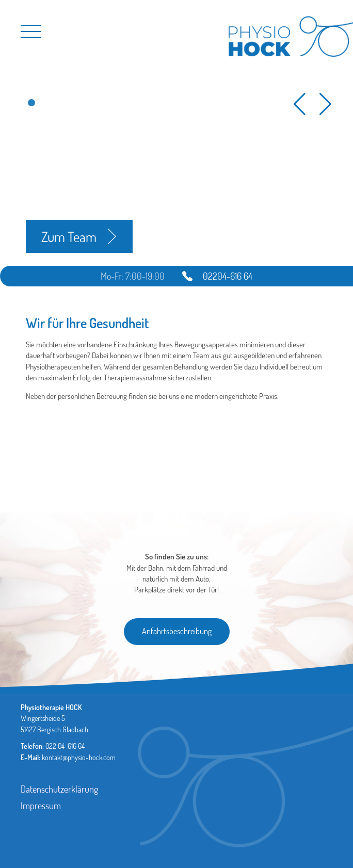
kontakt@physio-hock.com (79, 757)
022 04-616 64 (65, 746)
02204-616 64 (228, 276)
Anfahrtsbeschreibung (177, 631)
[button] (31, 103)
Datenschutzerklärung (59, 789)
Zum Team (69, 236)
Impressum (41, 806)
